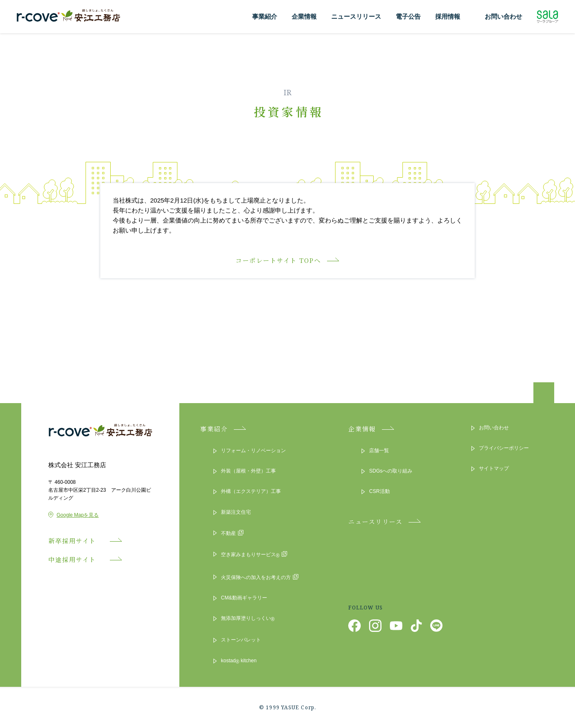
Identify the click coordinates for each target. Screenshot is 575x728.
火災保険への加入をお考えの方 (260, 577)
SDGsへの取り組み (391, 471)
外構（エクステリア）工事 (251, 491)
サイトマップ (494, 468)
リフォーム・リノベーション (253, 451)
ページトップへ (544, 395)
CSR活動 (379, 491)
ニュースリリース (356, 16)
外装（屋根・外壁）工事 (248, 471)
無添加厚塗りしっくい (248, 619)
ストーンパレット (241, 640)
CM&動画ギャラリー (244, 598)
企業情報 (304, 16)
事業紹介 (265, 16)
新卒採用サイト (76, 541)
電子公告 (408, 16)
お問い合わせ (503, 16)
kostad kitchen (239, 661)
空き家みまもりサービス (254, 555)
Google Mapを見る (73, 515)
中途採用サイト (76, 559)
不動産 (232, 533)
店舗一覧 (379, 451)
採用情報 (448, 16)
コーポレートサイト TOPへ (278, 260)
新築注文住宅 (236, 512)
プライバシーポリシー (504, 448)
